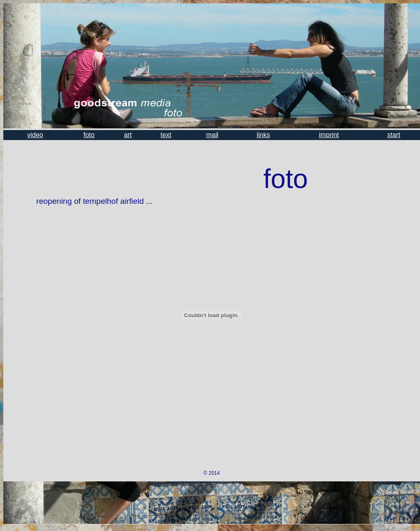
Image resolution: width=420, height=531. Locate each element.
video (35, 135)
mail (212, 135)
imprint (329, 135)
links (263, 135)
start (394, 135)
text (166, 135)
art (128, 135)
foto (89, 135)
